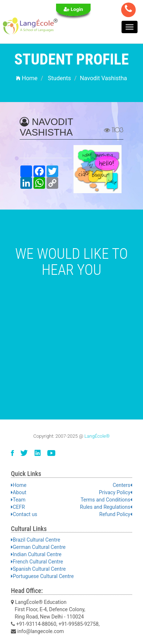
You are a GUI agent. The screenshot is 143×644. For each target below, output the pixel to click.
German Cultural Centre (38, 547)
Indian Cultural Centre (36, 554)
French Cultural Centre (37, 562)
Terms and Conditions (106, 500)
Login (74, 9)
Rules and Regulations (106, 507)
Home (27, 78)
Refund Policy (116, 514)
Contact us (24, 514)
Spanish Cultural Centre (38, 569)
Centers (122, 485)
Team (18, 500)
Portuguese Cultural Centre (42, 576)
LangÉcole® (97, 436)
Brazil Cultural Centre (35, 540)
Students (59, 78)
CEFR (18, 507)
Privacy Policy (116, 492)
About (19, 492)
